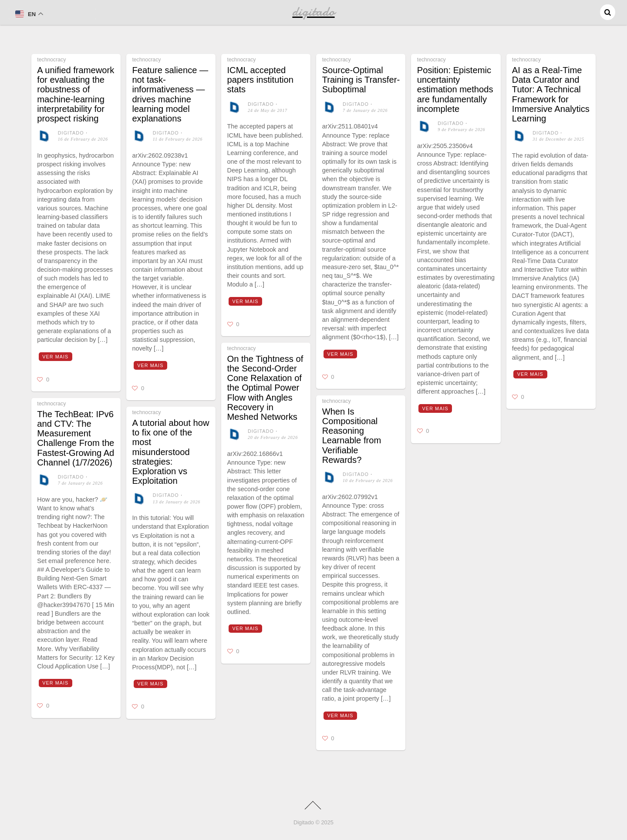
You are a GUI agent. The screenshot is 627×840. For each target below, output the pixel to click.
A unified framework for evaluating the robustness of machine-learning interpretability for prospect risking (76, 94)
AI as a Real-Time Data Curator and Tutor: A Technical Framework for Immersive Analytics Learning (551, 94)
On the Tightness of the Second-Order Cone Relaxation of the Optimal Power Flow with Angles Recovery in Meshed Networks (265, 388)
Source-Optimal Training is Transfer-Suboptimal (361, 80)
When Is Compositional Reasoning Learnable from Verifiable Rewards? (352, 436)
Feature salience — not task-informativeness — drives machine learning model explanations (170, 94)
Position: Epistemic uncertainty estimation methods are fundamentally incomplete (455, 89)
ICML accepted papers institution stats (260, 80)
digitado (71, 133)
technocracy (51, 60)
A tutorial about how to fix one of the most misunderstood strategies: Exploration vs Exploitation (170, 452)
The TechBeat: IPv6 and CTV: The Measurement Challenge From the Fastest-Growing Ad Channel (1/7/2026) (76, 438)
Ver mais (55, 357)
